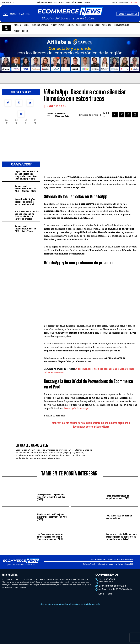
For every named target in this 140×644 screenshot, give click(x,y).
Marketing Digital (57, 106)
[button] (135, 28)
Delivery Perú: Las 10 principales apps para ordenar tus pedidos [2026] (51, 497)
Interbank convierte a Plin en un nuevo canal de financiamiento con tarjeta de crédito (26, 215)
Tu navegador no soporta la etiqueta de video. (70, 55)
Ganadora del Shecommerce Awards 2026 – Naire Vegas (25, 228)
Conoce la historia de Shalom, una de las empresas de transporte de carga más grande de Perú (121, 537)
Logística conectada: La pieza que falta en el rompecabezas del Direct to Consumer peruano (26, 175)
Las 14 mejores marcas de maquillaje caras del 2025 (117, 497)
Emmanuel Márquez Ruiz (62, 115)
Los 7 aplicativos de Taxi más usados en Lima (119, 517)
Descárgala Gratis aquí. (77, 408)
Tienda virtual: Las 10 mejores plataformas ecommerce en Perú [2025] (52, 517)
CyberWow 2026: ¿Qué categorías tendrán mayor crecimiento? (27, 202)
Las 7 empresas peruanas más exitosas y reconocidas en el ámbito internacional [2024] (53, 537)
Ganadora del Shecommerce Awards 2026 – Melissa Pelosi (25, 188)
